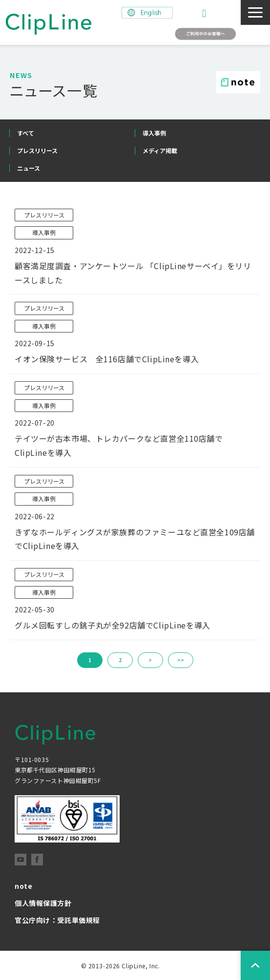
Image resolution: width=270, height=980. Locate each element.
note (23, 886)
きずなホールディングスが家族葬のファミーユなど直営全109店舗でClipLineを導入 (135, 539)
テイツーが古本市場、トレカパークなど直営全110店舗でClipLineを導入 (119, 445)
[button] (255, 12)
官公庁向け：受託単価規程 (57, 920)
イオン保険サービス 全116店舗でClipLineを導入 (107, 359)
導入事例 (154, 133)
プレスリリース (37, 150)
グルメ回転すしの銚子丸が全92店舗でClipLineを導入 (113, 625)
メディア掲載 (160, 150)
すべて (26, 133)
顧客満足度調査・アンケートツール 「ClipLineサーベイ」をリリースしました (133, 273)
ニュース (29, 168)
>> (181, 660)
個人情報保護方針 (43, 903)
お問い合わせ (205, 13)
